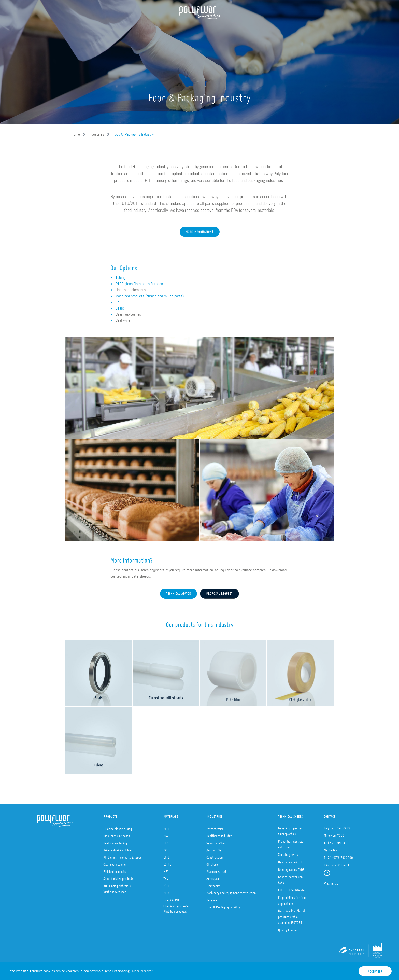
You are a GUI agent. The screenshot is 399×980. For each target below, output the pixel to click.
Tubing (120, 278)
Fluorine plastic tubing (118, 827)
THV (166, 877)
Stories (223, 28)
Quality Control (288, 929)
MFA (166, 870)
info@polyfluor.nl (338, 864)
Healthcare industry (219, 834)
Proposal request (219, 592)
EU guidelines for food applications (292, 899)
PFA (166, 834)
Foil (118, 302)
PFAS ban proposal (175, 910)
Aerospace (213, 877)
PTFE (166, 827)
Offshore (212, 863)
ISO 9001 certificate (291, 889)
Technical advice (179, 592)
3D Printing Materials (117, 884)
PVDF (167, 849)
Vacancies (331, 882)
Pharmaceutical (216, 870)
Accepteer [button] (375, 970)
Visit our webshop (115, 890)
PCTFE (167, 884)
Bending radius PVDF (291, 868)
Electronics (213, 884)
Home (85, 28)
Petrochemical (215, 827)
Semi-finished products (118, 877)
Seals (120, 308)
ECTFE (167, 863)
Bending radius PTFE (291, 861)
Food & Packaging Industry (133, 134)
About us (108, 28)
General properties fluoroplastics (290, 829)
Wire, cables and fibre (117, 849)
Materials (165, 28)
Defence (212, 899)
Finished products (115, 870)
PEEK (167, 891)
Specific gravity (288, 853)
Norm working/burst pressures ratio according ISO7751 (292, 915)
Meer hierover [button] (142, 971)
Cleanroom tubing (115, 863)
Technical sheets (290, 815)
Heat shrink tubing (115, 842)
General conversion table (290, 878)
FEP (166, 842)
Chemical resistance (176, 905)
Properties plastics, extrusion (290, 843)
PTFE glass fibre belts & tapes (139, 284)
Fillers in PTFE (172, 899)
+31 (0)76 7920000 (340, 856)
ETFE (166, 856)
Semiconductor (216, 842)
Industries (195, 28)
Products (136, 28)
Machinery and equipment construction (231, 891)
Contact (248, 28)
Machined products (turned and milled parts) (150, 296)
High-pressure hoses (117, 834)
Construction (215, 856)
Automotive (214, 849)
